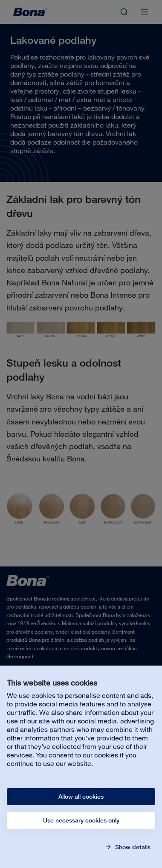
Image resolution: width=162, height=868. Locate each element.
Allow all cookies (81, 797)
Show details (132, 847)
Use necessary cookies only (81, 820)
